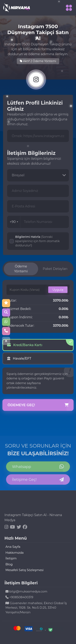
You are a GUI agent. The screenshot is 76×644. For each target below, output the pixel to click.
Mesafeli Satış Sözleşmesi (25, 570)
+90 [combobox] (14, 222)
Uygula (58, 290)
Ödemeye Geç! (38, 405)
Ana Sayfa (13, 547)
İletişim (11, 558)
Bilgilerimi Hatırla (37, 241)
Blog (9, 564)
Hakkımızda (14, 553)
